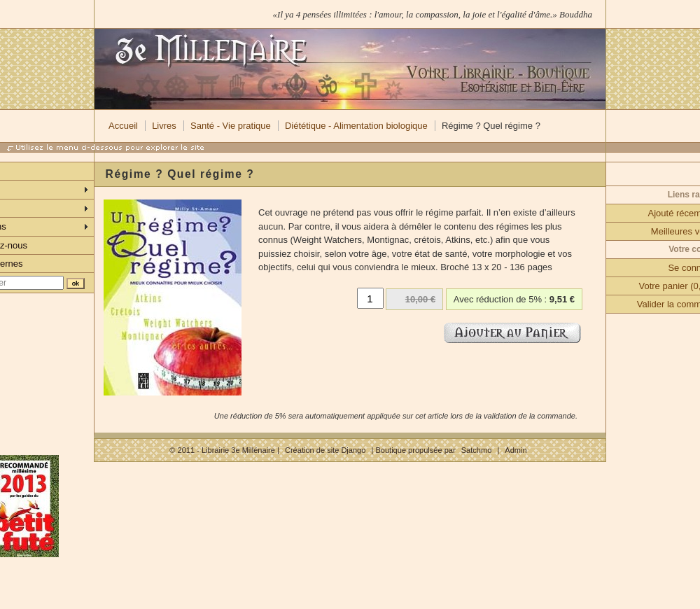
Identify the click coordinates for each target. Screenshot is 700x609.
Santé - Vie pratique (231, 126)
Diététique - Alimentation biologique (356, 126)
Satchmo (477, 450)
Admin (516, 450)
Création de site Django (325, 450)
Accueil (123, 126)
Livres (164, 126)
